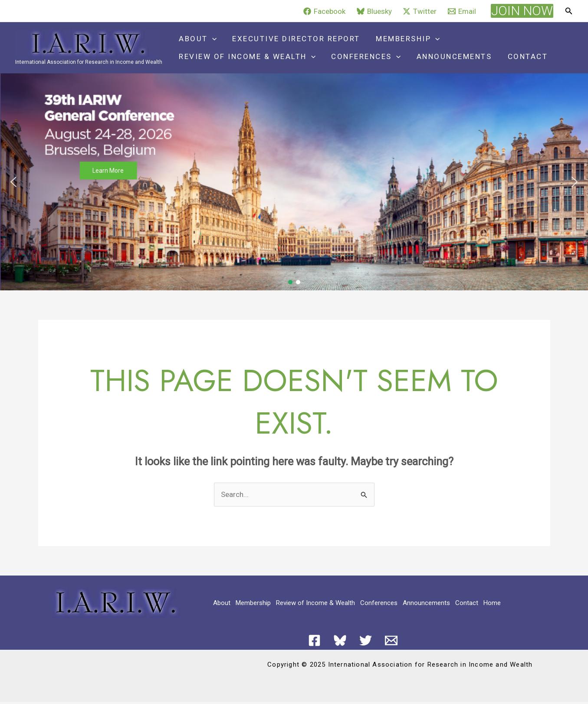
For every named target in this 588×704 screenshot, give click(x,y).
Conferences (365, 57)
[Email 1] (391, 640)
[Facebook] (324, 11)
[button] (522, 11)
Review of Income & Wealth (247, 57)
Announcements (451, 56)
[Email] (462, 11)
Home (492, 603)
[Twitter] (420, 11)
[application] (212, 39)
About (197, 39)
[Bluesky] (374, 11)
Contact (524, 56)
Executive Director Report (295, 39)
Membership (405, 39)
